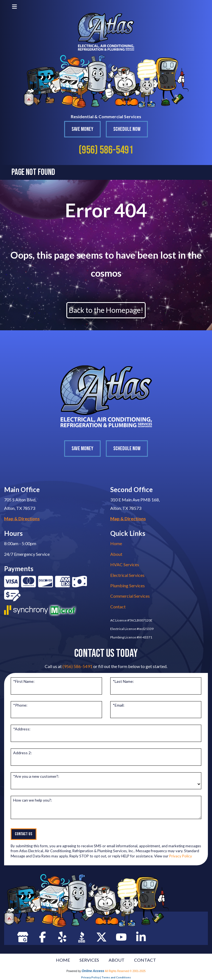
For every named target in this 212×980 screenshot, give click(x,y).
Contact (118, 607)
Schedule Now (127, 129)
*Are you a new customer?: (36, 776)
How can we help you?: (33, 800)
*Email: (119, 705)
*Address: (22, 729)
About (116, 554)
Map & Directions (22, 518)
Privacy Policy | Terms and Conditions (106, 977)
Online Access (93, 971)
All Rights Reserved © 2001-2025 (125, 971)
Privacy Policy (181, 856)
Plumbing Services (128, 586)
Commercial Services (130, 596)
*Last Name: (123, 681)
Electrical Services (127, 575)
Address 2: (22, 753)
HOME (63, 960)
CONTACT (145, 960)
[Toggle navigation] (15, 6)
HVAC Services (125, 564)
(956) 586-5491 (106, 150)
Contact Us (24, 834)
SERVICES (89, 960)
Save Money (82, 129)
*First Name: (24, 681)
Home (116, 543)
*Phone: (20, 705)
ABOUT (117, 960)
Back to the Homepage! (106, 310)
